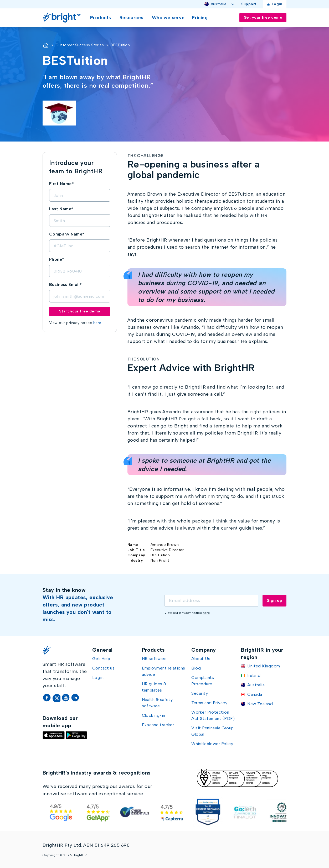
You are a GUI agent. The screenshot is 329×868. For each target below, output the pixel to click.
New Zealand (260, 704)
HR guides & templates (154, 687)
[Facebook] (47, 698)
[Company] (80, 246)
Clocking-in (154, 715)
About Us (201, 659)
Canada (255, 694)
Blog (196, 668)
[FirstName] (80, 195)
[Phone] (80, 271)
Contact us (104, 668)
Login (275, 4)
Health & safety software (157, 703)
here (97, 323)
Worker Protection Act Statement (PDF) (213, 715)
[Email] (80, 296)
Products (101, 18)
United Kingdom (264, 666)
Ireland (254, 675)
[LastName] (80, 221)
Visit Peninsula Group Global (212, 731)
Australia (220, 4)
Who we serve (168, 18)
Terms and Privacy (209, 703)
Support (249, 4)
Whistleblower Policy (212, 744)
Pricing (200, 18)
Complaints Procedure (203, 681)
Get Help (101, 659)
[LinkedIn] (75, 698)
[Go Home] (63, 18)
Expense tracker (158, 725)
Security (200, 693)
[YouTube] (66, 698)
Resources (132, 18)
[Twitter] (57, 698)
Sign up (274, 600)
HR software (154, 659)
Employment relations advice (164, 671)
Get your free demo (263, 17)
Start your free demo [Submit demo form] (80, 311)
